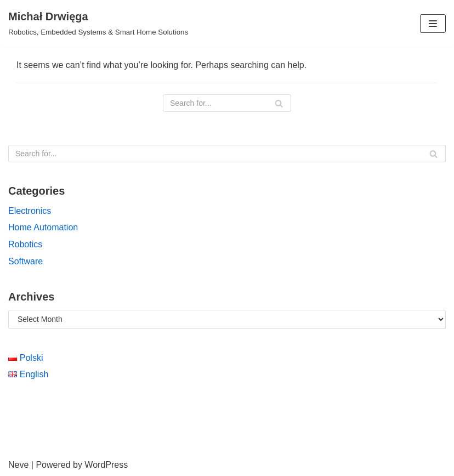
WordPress (106, 465)
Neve (18, 465)
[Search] (227, 103)
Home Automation (43, 227)
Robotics (25, 244)
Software (25, 261)
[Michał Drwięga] (98, 24)
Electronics (30, 211)
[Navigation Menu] (433, 24)
